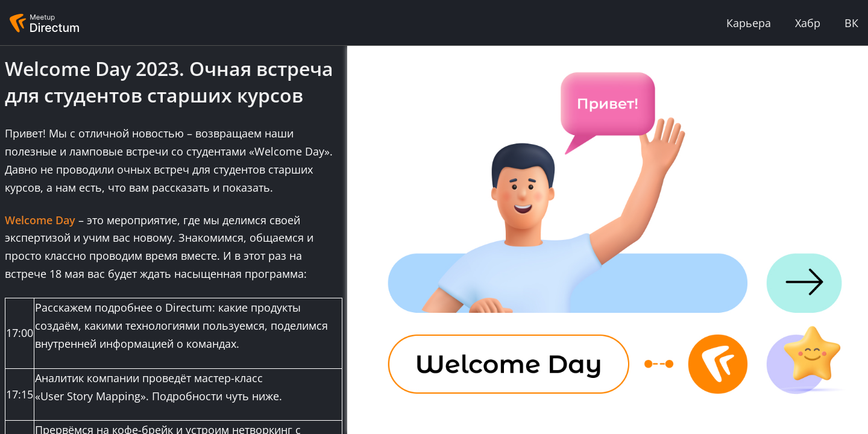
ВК (851, 23)
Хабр (808, 23)
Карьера (749, 23)
